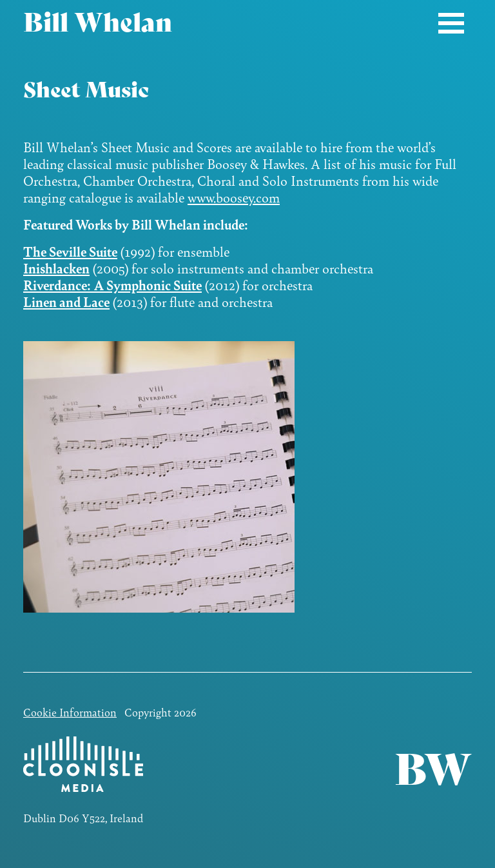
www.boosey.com (234, 197)
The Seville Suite (70, 251)
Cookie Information (70, 712)
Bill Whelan (98, 23)
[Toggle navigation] (451, 23)
